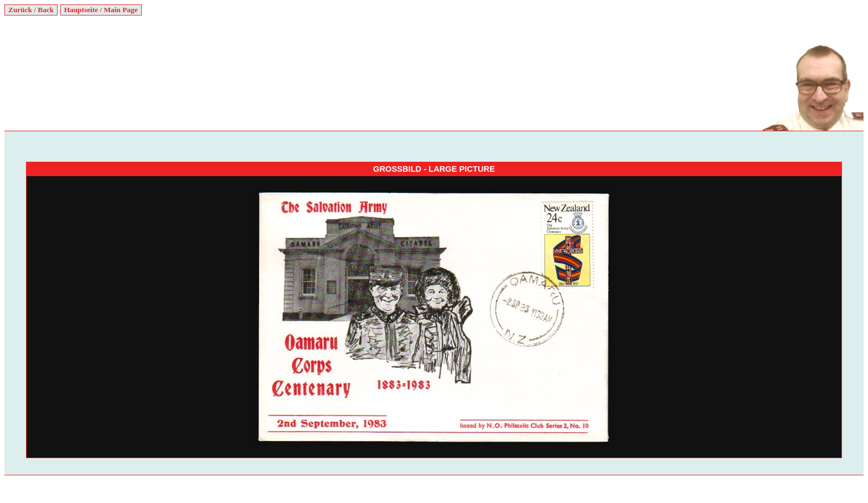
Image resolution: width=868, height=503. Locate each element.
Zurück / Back (31, 10)
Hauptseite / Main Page (101, 10)
